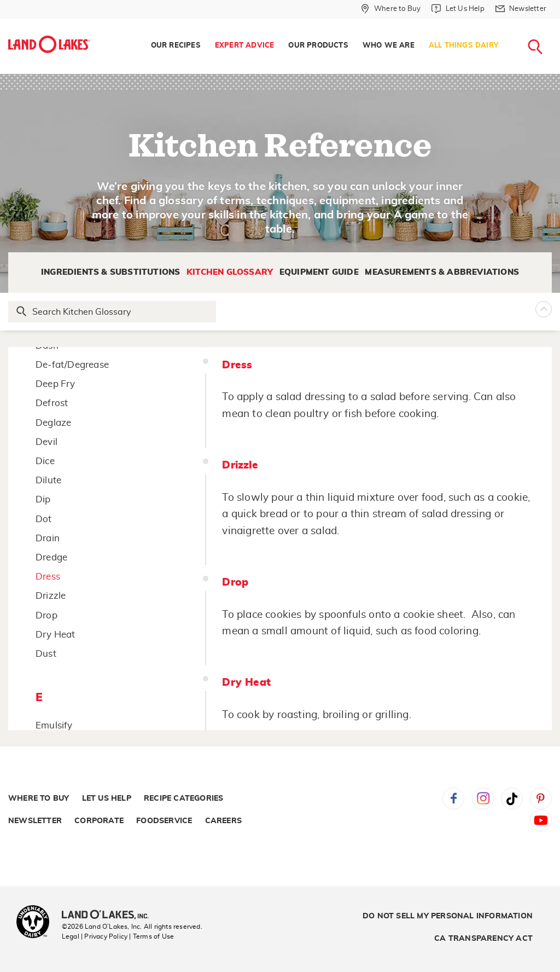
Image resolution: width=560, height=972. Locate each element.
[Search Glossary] (113, 312)
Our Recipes (176, 46)
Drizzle (51, 596)
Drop (46, 615)
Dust (46, 654)
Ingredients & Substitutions (110, 272)
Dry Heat (56, 635)
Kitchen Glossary (230, 272)
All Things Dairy (463, 46)
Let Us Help (107, 799)
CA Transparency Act (483, 939)
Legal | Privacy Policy (95, 936)
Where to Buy (39, 799)
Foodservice (164, 821)
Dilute (48, 480)
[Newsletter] (521, 9)
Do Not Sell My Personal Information (448, 916)
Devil (46, 442)
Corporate (99, 821)
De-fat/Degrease (72, 365)
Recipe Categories (183, 799)
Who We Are (389, 46)
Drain (48, 538)
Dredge (51, 557)
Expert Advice (245, 46)
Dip (43, 499)
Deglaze (53, 423)
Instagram (483, 799)
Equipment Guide (319, 272)
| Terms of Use (151, 936)
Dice (45, 461)
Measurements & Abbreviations (442, 272)
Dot (44, 519)
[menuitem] (176, 46)
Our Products (318, 46)
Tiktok (512, 799)
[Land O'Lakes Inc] (110, 916)
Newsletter (35, 821)
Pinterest (541, 799)
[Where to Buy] (391, 9)
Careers (223, 821)
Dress (48, 577)
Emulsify (54, 725)
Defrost (52, 403)
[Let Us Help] (458, 9)
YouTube (541, 820)
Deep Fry (56, 384)
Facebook (453, 799)
